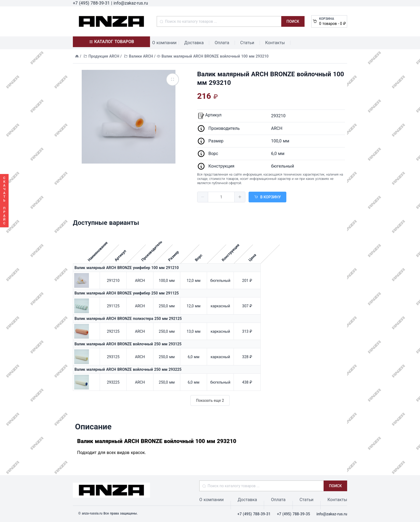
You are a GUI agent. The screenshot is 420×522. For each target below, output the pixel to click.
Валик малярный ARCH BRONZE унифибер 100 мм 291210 (127, 268)
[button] (203, 197)
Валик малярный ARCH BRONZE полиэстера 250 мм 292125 (128, 319)
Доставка (194, 43)
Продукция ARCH (104, 56)
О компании (164, 43)
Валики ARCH (141, 56)
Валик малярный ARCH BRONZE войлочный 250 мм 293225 (128, 369)
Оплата (222, 43)
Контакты (275, 43)
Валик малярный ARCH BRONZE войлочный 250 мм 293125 (128, 344)
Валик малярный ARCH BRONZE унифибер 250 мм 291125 (127, 293)
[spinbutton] (221, 197)
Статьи (247, 43)
